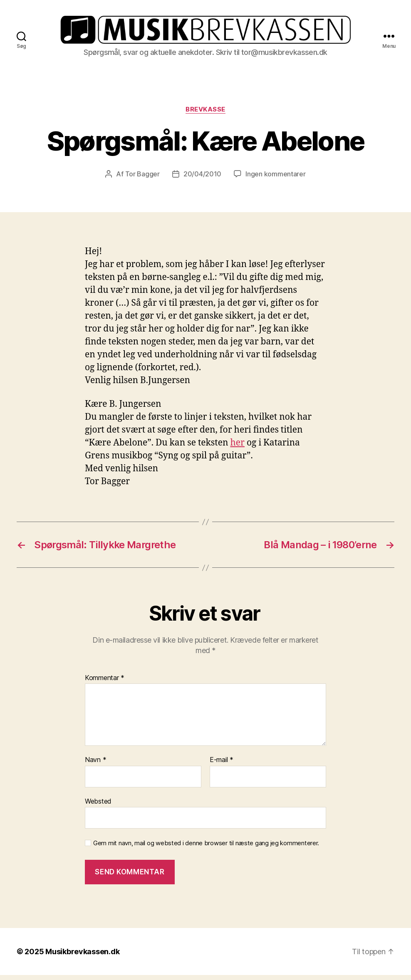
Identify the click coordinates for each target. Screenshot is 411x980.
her (238, 448)
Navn (95, 765)
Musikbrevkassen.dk (82, 956)
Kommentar (105, 683)
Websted (98, 806)
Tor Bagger (142, 179)
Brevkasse (205, 114)
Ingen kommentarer (275, 179)
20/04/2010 (202, 179)
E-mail (222, 765)
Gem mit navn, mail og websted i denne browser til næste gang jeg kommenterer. (206, 849)
